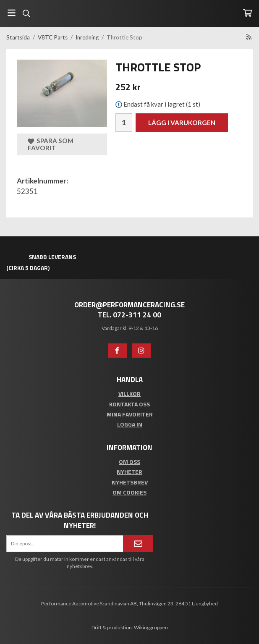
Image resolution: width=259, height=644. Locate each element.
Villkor (129, 394)
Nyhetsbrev (130, 482)
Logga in (130, 424)
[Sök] (26, 13)
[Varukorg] (247, 13)
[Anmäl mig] (138, 544)
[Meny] (12, 13)
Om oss (129, 462)
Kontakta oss (129, 404)
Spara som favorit (51, 144)
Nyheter (129, 472)
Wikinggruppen (151, 627)
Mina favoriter (130, 414)
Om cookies (129, 492)
